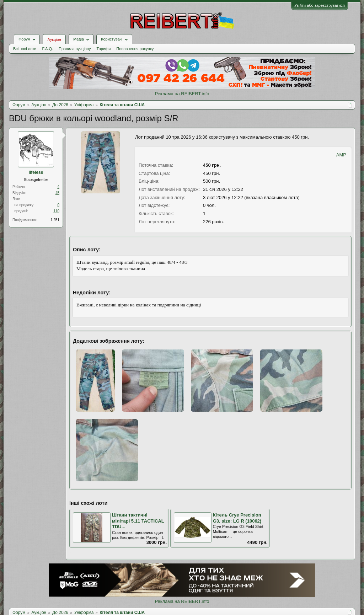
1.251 (55, 220)
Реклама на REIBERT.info (182, 94)
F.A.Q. (47, 49)
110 (56, 211)
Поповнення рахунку (135, 49)
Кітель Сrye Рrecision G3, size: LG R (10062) (237, 518)
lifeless (36, 172)
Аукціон (54, 39)
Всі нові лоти (25, 49)
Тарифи (104, 49)
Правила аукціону (75, 49)
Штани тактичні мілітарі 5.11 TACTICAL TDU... (138, 521)
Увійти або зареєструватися (320, 5)
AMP (341, 155)
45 (57, 193)
